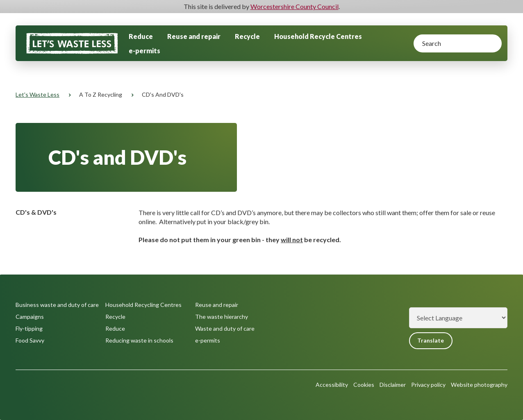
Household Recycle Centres (318, 36)
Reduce (141, 36)
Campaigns (30, 317)
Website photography (479, 385)
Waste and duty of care (225, 328)
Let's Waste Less (38, 94)
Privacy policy (428, 385)
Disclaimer (393, 385)
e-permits (144, 51)
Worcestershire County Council (294, 6)
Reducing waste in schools (139, 340)
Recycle (247, 36)
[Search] (458, 43)
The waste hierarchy (222, 317)
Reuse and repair (194, 36)
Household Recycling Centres (143, 305)
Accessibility (332, 385)
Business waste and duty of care (57, 305)
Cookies (364, 385)
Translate (431, 341)
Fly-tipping (29, 328)
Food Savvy (30, 340)
